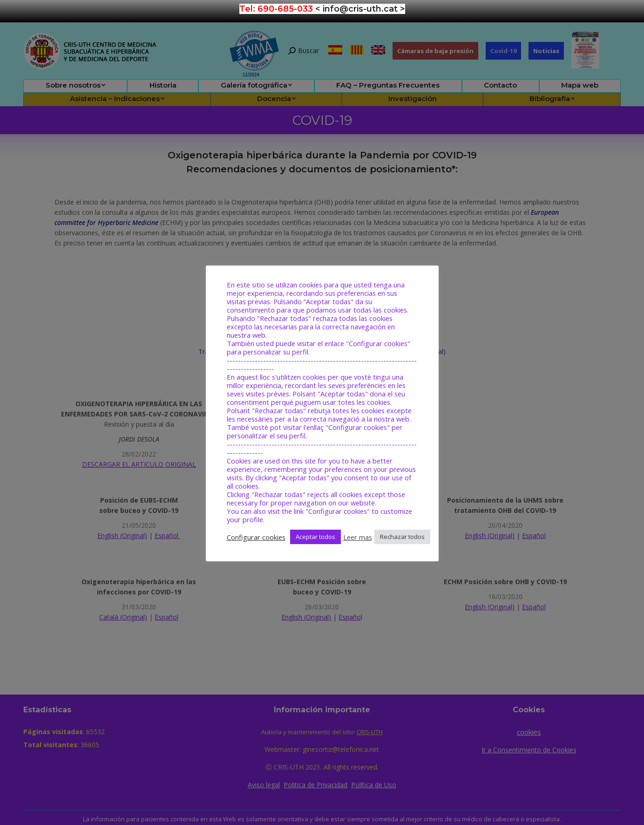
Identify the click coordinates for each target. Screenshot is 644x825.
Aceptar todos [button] (315, 537)
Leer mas (358, 537)
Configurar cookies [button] (256, 537)
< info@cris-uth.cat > (360, 9)
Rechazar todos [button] (402, 537)
